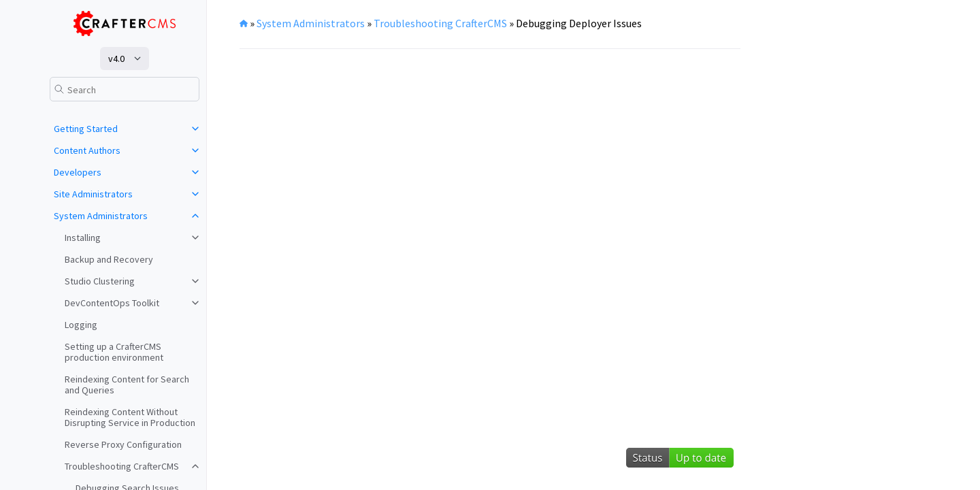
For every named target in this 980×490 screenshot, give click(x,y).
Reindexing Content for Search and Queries (127, 385)
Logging (81, 325)
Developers (78, 172)
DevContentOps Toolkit (112, 303)
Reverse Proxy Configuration (123, 444)
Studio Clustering (100, 281)
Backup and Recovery (109, 259)
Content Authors (87, 150)
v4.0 (116, 59)
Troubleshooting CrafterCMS (122, 466)
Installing (83, 238)
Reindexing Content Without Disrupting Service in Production (130, 417)
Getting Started (86, 129)
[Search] (125, 89)
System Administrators (101, 216)
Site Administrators (93, 194)
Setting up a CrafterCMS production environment (114, 352)
